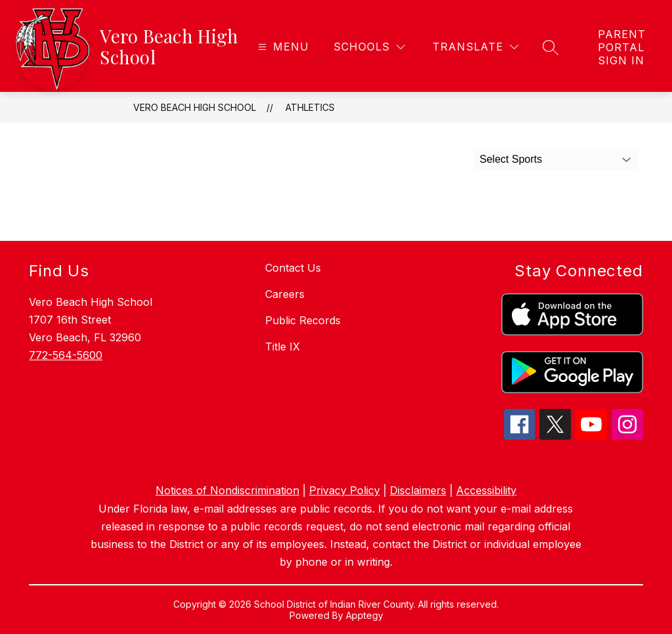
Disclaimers (418, 490)
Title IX (283, 347)
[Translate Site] (475, 47)
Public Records (303, 320)
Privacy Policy (345, 490)
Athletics (310, 107)
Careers (285, 294)
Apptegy (365, 615)
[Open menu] (282, 47)
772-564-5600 (66, 355)
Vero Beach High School (195, 107)
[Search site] (551, 47)
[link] (622, 47)
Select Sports (511, 159)
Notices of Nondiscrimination (227, 490)
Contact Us (293, 268)
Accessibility (486, 490)
